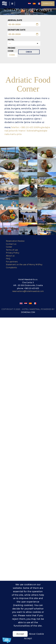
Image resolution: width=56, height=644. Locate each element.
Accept (20, 634)
